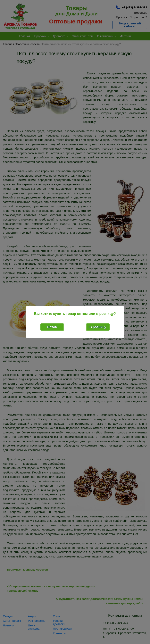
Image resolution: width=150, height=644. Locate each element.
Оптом (52, 327)
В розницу (98, 327)
